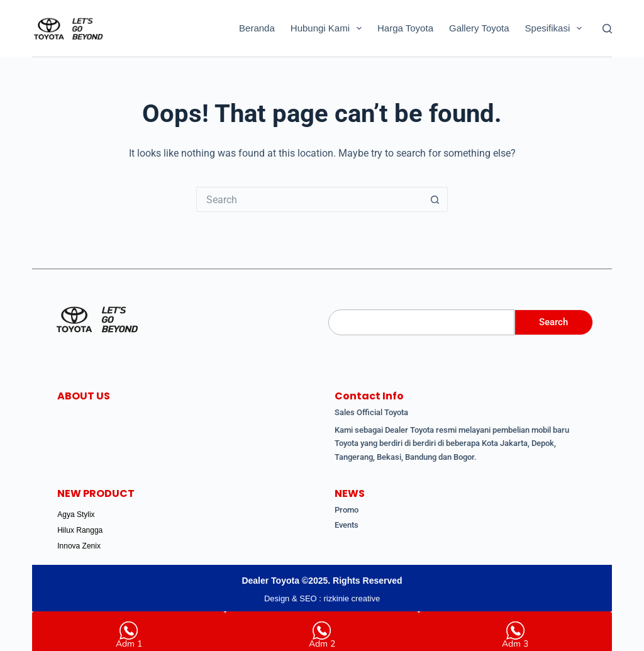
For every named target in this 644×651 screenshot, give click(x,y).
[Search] (607, 29)
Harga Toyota (405, 28)
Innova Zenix (79, 546)
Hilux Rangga (80, 530)
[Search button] (435, 199)
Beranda (257, 28)
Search (553, 322)
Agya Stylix (76, 515)
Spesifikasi (556, 28)
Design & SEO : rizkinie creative (322, 598)
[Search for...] (309, 199)
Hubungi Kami (329, 28)
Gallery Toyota (479, 28)
